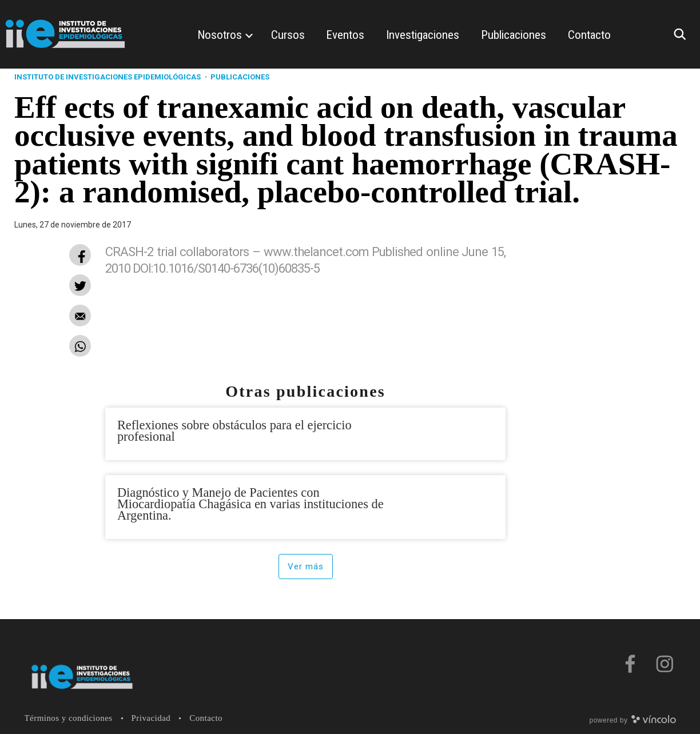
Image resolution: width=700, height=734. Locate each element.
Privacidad (151, 718)
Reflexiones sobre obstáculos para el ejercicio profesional (234, 431)
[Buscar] (683, 34)
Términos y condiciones (69, 718)
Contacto (206, 718)
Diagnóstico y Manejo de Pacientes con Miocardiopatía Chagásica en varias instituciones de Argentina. (250, 504)
